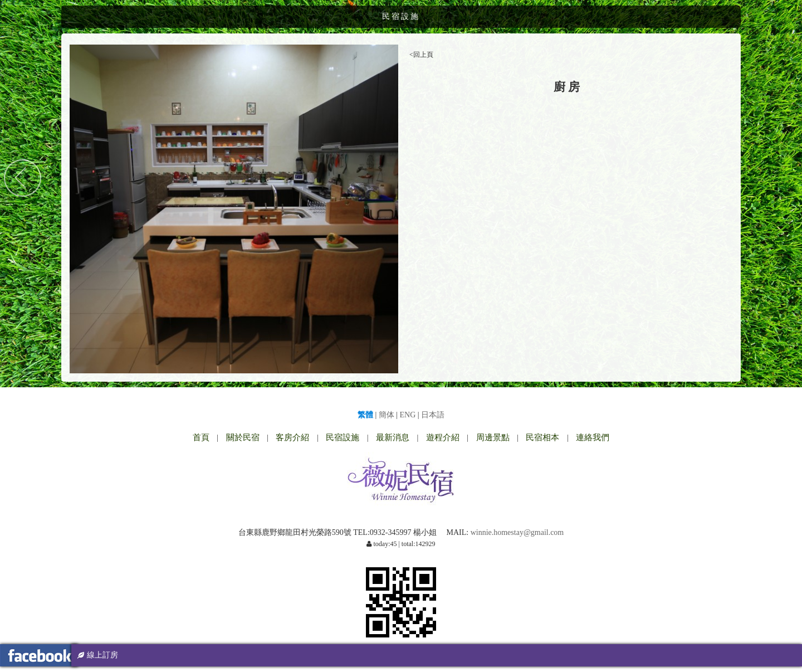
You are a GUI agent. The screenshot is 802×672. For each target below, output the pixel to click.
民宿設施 (343, 437)
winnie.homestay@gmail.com (517, 532)
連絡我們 (593, 437)
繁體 (365, 415)
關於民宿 (243, 437)
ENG (408, 415)
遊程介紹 (443, 437)
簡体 (387, 415)
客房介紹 (292, 437)
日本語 (433, 415)
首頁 (201, 437)
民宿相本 (542, 437)
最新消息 (393, 437)
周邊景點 (493, 437)
